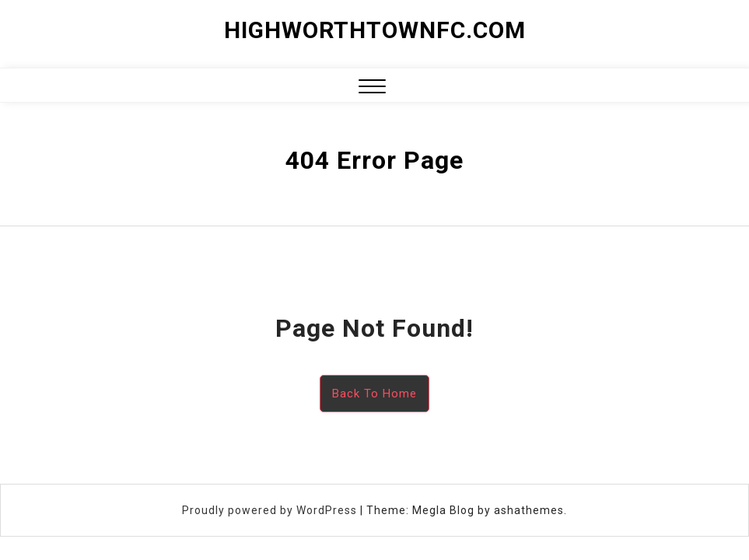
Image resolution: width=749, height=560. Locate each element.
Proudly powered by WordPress (271, 510)
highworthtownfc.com (375, 30)
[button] (372, 88)
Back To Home (374, 394)
